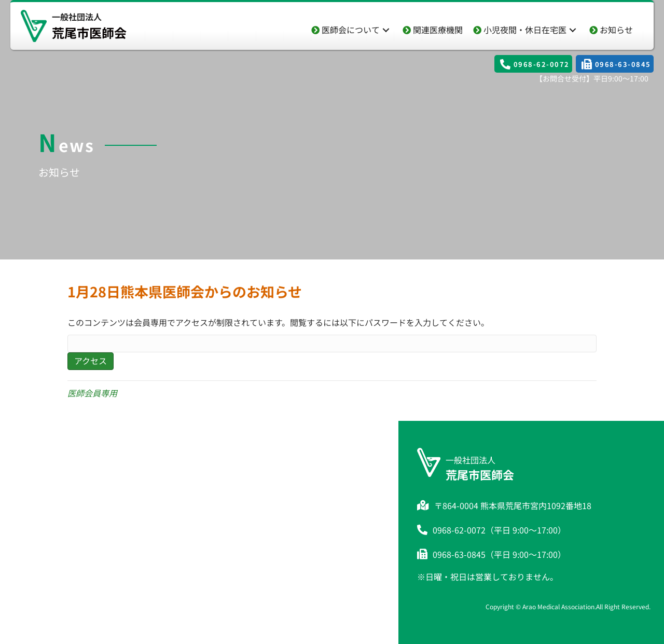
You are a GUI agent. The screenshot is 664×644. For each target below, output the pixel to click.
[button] (386, 30)
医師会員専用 (92, 393)
